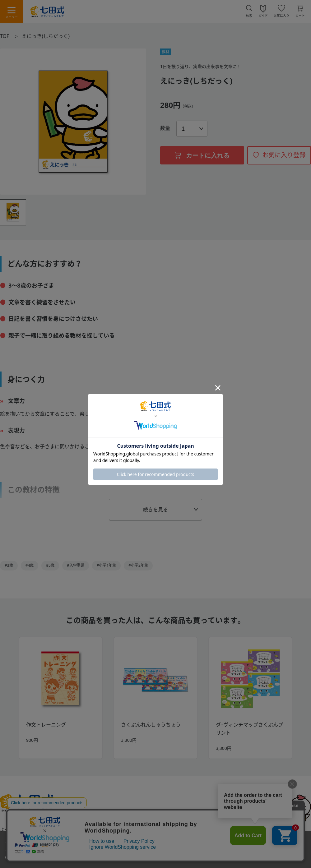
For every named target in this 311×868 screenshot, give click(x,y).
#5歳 (50, 565)
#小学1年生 (107, 565)
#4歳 (30, 565)
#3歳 (9, 565)
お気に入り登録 (284, 155)
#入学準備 (76, 565)
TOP (5, 36)
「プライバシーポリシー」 (89, 857)
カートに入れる (202, 155)
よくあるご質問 (15, 829)
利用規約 (92, 829)
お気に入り (281, 15)
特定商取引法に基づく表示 (141, 829)
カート (300, 15)
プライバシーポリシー (202, 829)
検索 (249, 16)
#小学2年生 (138, 565)
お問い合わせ (57, 829)
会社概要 (246, 829)
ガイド (263, 15)
